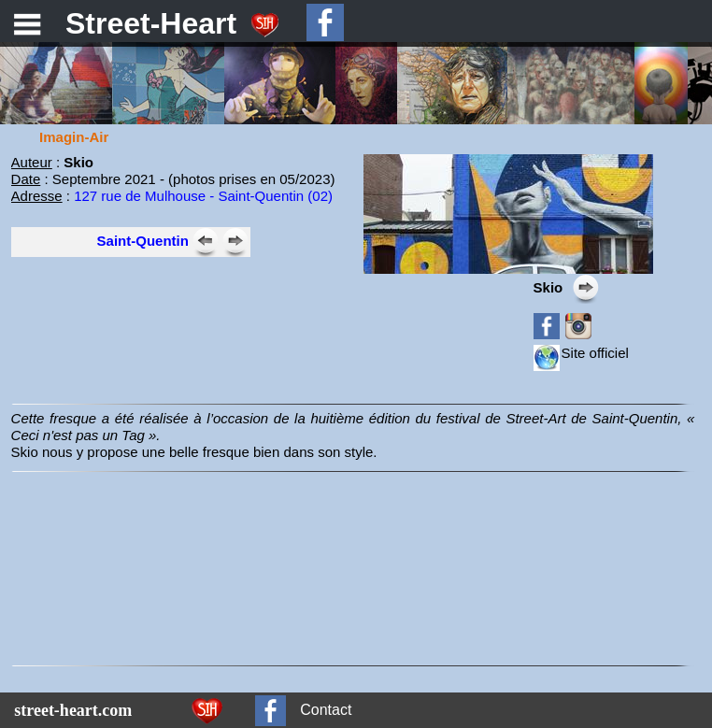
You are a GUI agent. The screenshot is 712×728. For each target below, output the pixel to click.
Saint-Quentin (143, 241)
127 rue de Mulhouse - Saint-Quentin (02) (203, 196)
